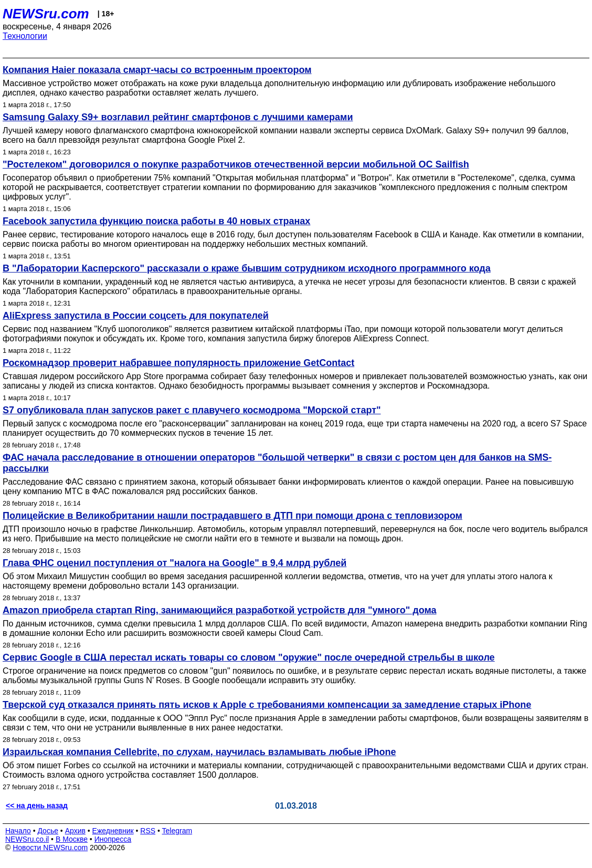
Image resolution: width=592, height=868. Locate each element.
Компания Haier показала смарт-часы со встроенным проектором (157, 70)
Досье (48, 831)
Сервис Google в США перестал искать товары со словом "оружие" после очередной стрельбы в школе (249, 657)
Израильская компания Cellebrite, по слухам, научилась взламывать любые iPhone (199, 752)
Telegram (177, 831)
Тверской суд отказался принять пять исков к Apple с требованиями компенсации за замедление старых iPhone (267, 705)
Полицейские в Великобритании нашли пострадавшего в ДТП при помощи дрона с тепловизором (232, 516)
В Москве (72, 839)
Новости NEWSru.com (50, 848)
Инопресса (113, 839)
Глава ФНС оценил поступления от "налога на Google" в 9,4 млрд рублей (175, 563)
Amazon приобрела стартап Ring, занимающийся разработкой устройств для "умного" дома (220, 610)
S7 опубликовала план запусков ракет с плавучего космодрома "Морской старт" (192, 410)
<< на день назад (37, 806)
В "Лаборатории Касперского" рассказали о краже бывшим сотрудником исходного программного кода (247, 268)
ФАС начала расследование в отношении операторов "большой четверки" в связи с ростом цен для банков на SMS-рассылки (277, 463)
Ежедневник (113, 831)
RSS (148, 831)
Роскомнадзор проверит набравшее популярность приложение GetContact (178, 363)
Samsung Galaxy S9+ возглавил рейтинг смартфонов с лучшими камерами (178, 117)
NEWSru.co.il (27, 839)
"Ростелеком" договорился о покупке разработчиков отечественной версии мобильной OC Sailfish (236, 164)
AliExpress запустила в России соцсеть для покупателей (136, 316)
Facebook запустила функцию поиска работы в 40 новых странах (156, 221)
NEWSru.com (46, 14)
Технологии (25, 36)
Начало (18, 831)
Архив (75, 831)
